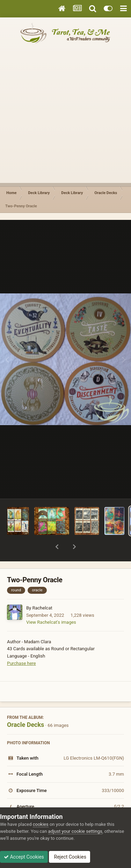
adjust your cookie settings (75, 831)
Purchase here (21, 645)
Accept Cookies (24, 857)
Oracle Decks (26, 706)
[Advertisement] (65, 118)
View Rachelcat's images (51, 604)
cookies (41, 824)
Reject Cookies (70, 857)
